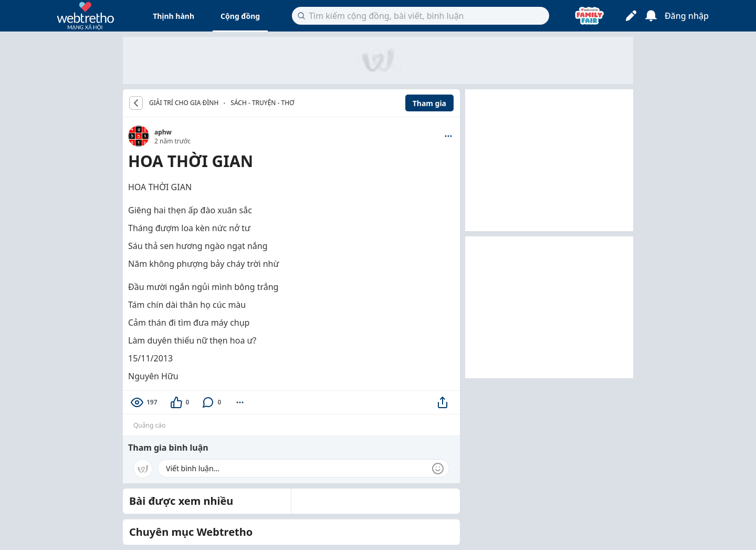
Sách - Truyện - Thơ (262, 103)
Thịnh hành (174, 16)
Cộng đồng (240, 16)
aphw (163, 132)
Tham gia (429, 103)
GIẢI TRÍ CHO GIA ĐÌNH (184, 103)
